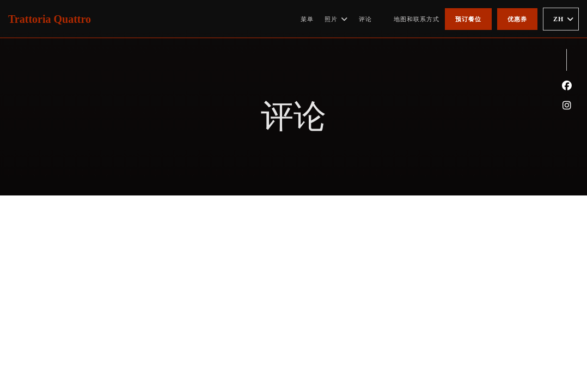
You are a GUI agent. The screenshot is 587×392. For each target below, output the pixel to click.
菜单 (307, 19)
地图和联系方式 (417, 19)
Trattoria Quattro (50, 19)
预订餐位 (468, 19)
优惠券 (517, 19)
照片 (336, 19)
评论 (365, 19)
